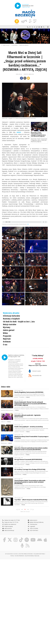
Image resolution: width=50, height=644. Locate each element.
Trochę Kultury (14, 45)
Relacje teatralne (10, 324)
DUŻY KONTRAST (33, 530)
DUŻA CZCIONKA (33, 528)
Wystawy (7, 327)
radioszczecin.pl (7, 528)
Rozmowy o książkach (11, 319)
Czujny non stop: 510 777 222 (10, 522)
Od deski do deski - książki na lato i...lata (19, 322)
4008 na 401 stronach (25, 511)
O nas (5, 345)
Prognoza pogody (8, 526)
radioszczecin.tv (33, 520)
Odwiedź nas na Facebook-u (30, 27)
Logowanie (31, 526)
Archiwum (7, 342)
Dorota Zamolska (29, 74)
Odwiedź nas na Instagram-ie (35, 27)
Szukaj (44, 27)
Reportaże (7, 339)
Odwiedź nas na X (32, 27)
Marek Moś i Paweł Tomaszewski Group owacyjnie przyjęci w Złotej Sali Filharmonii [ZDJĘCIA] (38, 134)
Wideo (5, 333)
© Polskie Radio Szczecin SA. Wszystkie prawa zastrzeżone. (19, 553)
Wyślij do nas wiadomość (41, 27)
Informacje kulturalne (11, 316)
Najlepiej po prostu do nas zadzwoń (28, 27)
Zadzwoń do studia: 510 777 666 (11, 520)
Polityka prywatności (20, 555)
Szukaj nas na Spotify (39, 27)
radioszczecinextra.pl (8, 530)
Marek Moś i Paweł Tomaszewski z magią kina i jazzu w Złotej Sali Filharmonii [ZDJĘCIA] (39, 140)
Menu (48, 27)
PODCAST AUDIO (35, 371)
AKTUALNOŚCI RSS (35, 376)
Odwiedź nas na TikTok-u (37, 27)
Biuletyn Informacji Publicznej (36, 522)
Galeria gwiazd (9, 330)
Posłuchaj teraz (32, 524)
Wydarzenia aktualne (24, 45)
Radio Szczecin (5, 45)
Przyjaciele (7, 336)
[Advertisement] (25, 571)
